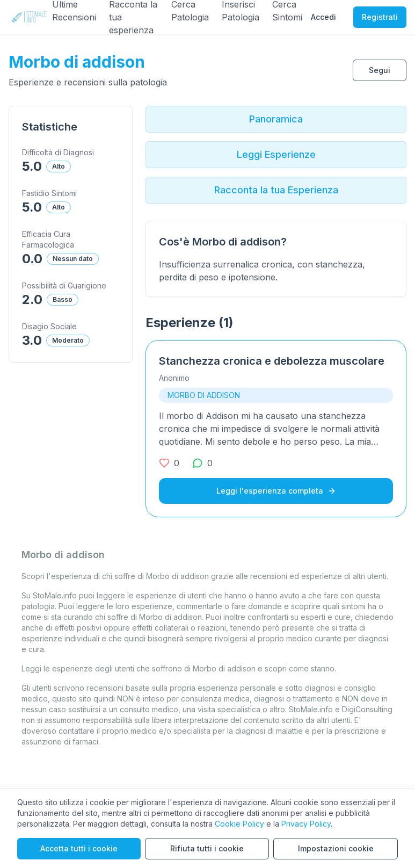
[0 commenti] (202, 463)
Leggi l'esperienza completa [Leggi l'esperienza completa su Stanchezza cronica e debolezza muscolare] (276, 491)
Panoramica (276, 119)
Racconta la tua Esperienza (276, 190)
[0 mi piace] (169, 463)
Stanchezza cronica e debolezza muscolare (272, 361)
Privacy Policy (306, 824)
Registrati (380, 17)
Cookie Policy (239, 824)
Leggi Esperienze (276, 154)
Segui (380, 70)
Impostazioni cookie (336, 848)
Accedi (323, 17)
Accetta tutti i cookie (79, 848)
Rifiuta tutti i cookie (207, 848)
